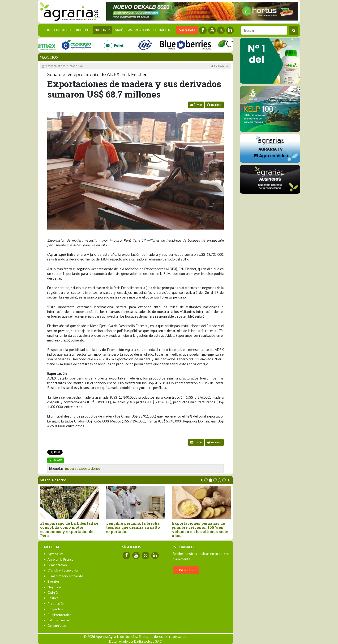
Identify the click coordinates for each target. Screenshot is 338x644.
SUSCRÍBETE (186, 570)
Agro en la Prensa (60, 559)
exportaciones (89, 468)
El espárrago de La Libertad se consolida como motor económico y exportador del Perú (69, 529)
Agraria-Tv (55, 554)
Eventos (54, 581)
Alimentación (57, 565)
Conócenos (63, 30)
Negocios (49, 57)
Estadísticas (123, 30)
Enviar (196, 105)
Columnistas (57, 625)
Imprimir (214, 105)
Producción (56, 603)
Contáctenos (164, 30)
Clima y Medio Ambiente (65, 576)
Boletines (83, 30)
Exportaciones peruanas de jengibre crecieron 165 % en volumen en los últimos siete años (200, 529)
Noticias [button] (101, 30)
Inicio (47, 30)
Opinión (53, 592)
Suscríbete (187, 30)
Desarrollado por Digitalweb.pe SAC (135, 641)
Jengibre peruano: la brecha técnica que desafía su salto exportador (133, 527)
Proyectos (55, 609)
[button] (206, 480)
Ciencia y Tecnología (63, 570)
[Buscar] (264, 30)
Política (53, 598)
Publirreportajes (59, 615)
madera (71, 468)
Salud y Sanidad (59, 620)
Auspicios (142, 30)
